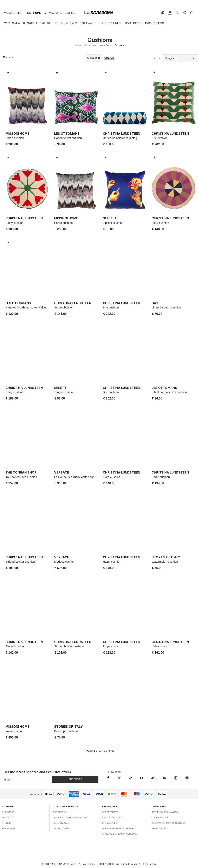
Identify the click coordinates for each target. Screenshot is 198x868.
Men (19, 13)
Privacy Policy (160, 828)
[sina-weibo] (153, 778)
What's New (12, 23)
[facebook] (110, 778)
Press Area (9, 828)
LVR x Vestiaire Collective (118, 828)
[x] (119, 778)
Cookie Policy (160, 818)
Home (37, 13)
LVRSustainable (156, 23)
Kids (28, 13)
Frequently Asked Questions (70, 818)
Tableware (88, 23)
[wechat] (164, 778)
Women (9, 13)
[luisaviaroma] (99, 13)
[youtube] (142, 778)
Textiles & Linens (110, 23)
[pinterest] (187, 778)
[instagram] (176, 778)
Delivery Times (61, 823)
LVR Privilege (110, 812)
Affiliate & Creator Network (119, 834)
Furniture (43, 23)
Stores (70, 13)
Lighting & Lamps (65, 23)
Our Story (8, 812)
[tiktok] (131, 778)
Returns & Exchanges (165, 812)
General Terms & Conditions (168, 823)
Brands (28, 23)
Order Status (61, 828)
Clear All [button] (109, 58)
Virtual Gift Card (113, 818)
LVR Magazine (53, 13)
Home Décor (134, 23)
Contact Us (60, 812)
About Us (7, 818)
